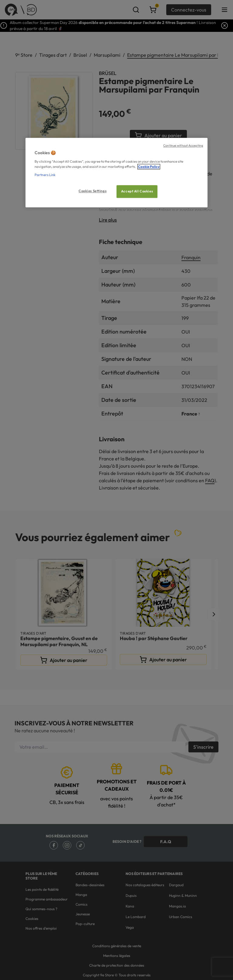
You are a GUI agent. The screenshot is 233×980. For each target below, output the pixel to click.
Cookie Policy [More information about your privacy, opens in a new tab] (149, 167)
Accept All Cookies (137, 191)
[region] (116, 173)
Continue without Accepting (183, 146)
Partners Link (45, 175)
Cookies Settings (93, 191)
